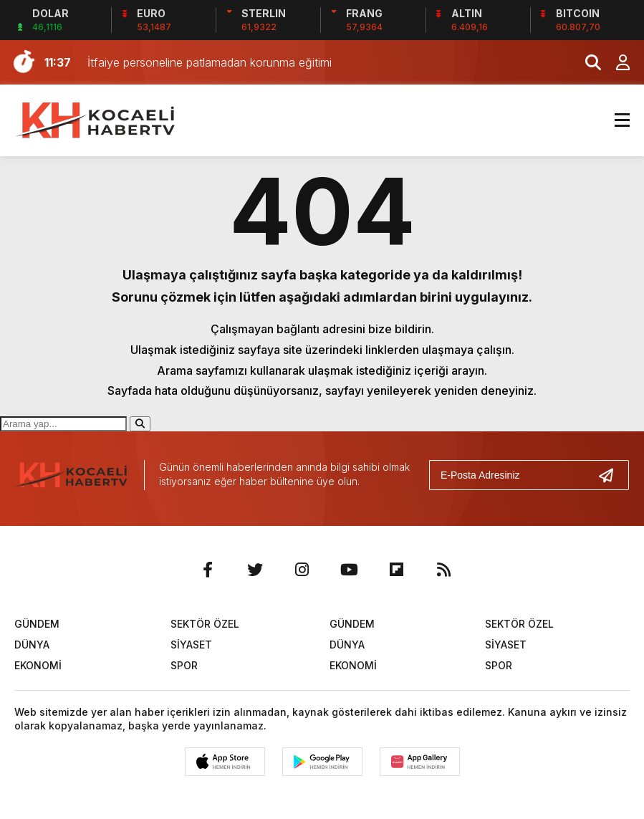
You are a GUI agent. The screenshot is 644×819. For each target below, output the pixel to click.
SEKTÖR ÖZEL (205, 624)
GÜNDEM (37, 624)
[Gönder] (612, 475)
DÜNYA (32, 645)
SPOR (184, 665)
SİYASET (191, 645)
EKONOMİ (38, 665)
